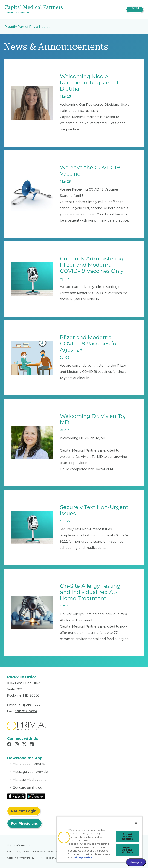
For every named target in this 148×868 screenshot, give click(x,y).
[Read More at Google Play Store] (36, 796)
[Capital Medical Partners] (51, 10)
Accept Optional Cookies (127, 837)
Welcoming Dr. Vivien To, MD (93, 419)
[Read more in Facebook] (10, 745)
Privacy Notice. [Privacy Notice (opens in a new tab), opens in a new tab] (83, 858)
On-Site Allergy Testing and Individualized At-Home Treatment (90, 592)
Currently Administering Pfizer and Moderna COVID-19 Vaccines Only (92, 265)
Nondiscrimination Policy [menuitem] (47, 852)
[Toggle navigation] (135, 10)
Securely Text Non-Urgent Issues (94, 510)
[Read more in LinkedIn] (32, 745)
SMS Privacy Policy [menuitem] (18, 852)
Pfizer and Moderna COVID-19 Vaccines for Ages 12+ (89, 344)
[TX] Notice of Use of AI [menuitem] (52, 858)
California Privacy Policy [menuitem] (21, 858)
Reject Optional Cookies (127, 850)
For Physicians (24, 823)
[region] (99, 839)
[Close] (136, 823)
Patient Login (24, 811)
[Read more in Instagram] (17, 745)
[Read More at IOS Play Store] (16, 796)
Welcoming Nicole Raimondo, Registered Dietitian (89, 83)
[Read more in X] (25, 745)
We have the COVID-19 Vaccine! (90, 171)
